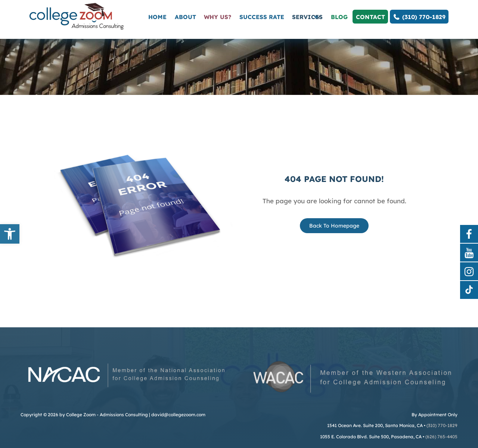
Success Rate (262, 17)
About (185, 17)
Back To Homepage (334, 226)
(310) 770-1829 (419, 17)
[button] (10, 234)
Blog (339, 17)
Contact (370, 17)
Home (157, 17)
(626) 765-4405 (441, 437)
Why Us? (218, 17)
